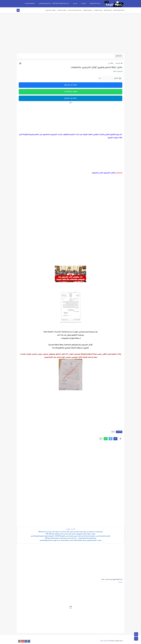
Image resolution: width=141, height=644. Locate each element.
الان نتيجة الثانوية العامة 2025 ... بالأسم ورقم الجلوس (54, 4)
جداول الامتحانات (62, 10)
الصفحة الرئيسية (30, 4)
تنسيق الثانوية (108, 10)
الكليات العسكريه (50, 10)
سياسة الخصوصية (95, 4)
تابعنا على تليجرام (70, 98)
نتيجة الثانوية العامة (119, 10)
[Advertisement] (70, 38)
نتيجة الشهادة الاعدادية (75, 10)
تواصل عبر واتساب (71, 92)
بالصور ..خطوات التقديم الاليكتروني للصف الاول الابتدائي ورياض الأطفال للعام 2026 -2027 (71, 534)
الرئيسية (119, 63)
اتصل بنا (84, 4)
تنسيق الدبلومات (88, 10)
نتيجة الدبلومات (98, 10)
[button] (115, 439)
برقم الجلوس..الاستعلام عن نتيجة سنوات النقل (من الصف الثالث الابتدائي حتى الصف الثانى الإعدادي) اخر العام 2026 (71, 532)
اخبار (110, 63)
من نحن (75, 4)
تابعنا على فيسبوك (70, 85)
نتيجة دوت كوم (105, 641)
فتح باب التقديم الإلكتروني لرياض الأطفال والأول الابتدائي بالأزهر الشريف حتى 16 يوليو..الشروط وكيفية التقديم (71, 541)
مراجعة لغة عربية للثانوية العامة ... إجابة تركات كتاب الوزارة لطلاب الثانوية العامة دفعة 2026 (71, 538)
